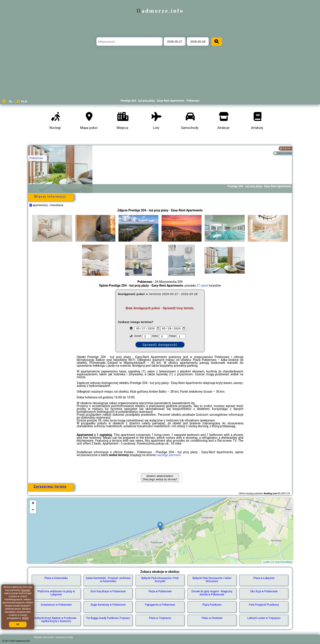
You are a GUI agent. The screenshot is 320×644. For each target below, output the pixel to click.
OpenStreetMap (283, 562)
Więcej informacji (50, 197)
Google (26, 590)
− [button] (33, 510)
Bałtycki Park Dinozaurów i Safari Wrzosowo (212, 580)
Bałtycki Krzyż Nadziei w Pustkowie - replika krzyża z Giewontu (56, 620)
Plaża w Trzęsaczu (160, 618)
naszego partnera (169, 455)
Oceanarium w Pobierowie (56, 605)
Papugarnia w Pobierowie (160, 605)
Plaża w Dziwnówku (56, 578)
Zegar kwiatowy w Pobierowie (108, 605)
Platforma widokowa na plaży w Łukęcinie (56, 593)
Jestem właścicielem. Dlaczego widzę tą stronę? (160, 478)
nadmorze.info (160, 11)
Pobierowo (36, 158)
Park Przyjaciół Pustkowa (264, 605)
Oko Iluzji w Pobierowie (264, 591)
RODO (25, 618)
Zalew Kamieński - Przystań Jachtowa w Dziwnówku (108, 580)
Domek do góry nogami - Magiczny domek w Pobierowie (212, 593)
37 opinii (202, 286)
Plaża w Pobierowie (160, 591)
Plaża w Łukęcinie (264, 578)
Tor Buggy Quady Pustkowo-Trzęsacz (108, 618)
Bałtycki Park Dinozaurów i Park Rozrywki (160, 580)
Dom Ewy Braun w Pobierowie (108, 591)
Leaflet (267, 562)
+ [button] (33, 504)
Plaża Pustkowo (212, 605)
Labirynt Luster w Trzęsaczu (264, 618)
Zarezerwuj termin (50, 486)
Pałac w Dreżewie (212, 618)
